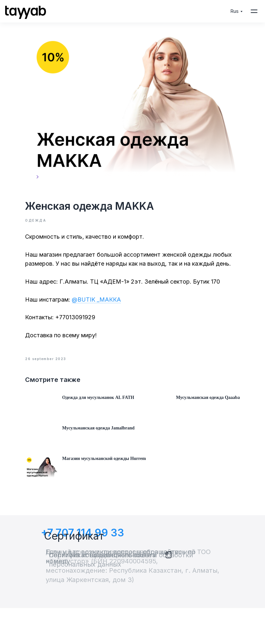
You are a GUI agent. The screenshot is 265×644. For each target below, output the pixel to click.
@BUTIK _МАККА (101, 303)
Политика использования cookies (102, 591)
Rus (234, 11)
